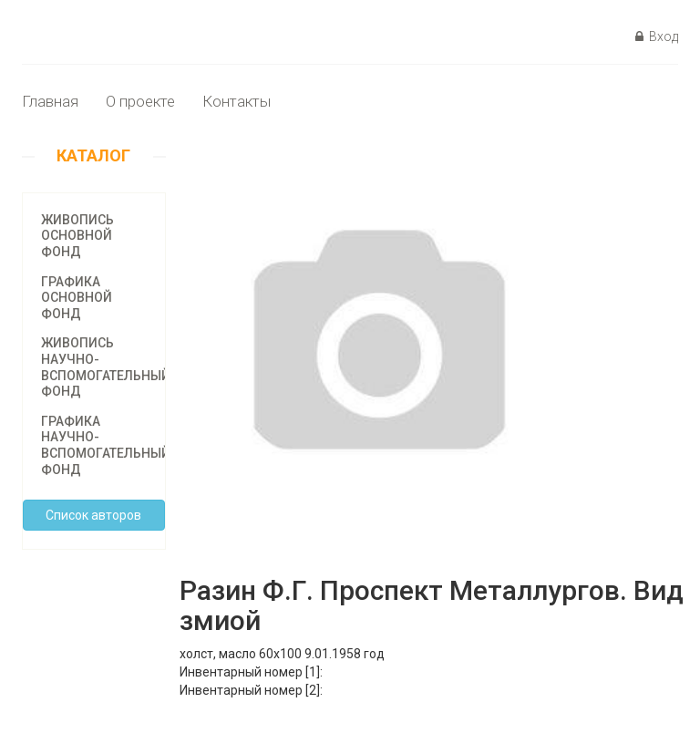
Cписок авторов (93, 515)
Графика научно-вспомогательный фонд (106, 445)
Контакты (237, 101)
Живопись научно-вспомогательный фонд (106, 367)
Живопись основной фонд (77, 236)
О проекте (140, 101)
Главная (50, 101)
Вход (657, 36)
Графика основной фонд (77, 298)
